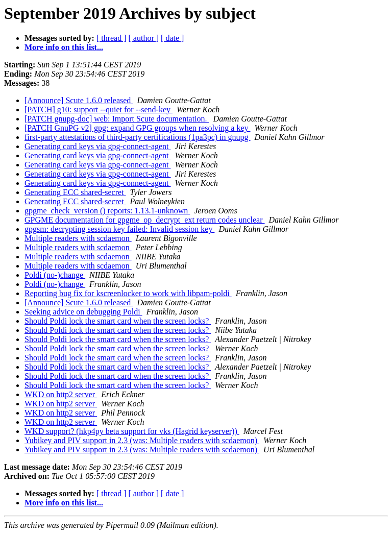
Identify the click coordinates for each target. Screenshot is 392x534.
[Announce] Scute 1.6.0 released (79, 100)
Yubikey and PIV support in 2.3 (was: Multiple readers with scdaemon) (142, 440)
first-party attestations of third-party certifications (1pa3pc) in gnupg (138, 137)
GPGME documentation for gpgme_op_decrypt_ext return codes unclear (145, 220)
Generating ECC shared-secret (75, 192)
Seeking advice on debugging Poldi (83, 312)
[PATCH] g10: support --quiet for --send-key (99, 110)
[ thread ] (112, 38)
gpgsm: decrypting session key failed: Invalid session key (119, 229)
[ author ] (144, 38)
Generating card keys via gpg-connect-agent (98, 146)
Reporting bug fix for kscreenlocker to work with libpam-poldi (128, 293)
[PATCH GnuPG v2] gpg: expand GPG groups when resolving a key (138, 128)
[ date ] (172, 38)
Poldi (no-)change (55, 275)
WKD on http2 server (61, 394)
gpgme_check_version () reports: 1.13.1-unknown (107, 211)
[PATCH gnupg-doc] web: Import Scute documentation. (117, 119)
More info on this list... (64, 47)
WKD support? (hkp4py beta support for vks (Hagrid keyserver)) (132, 431)
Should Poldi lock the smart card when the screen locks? (118, 321)
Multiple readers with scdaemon (78, 238)
